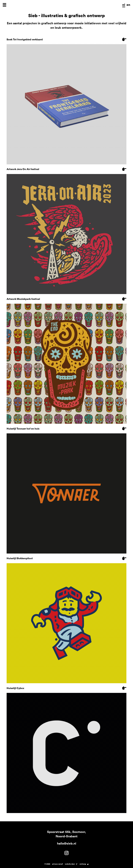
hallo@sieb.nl (67, 843)
